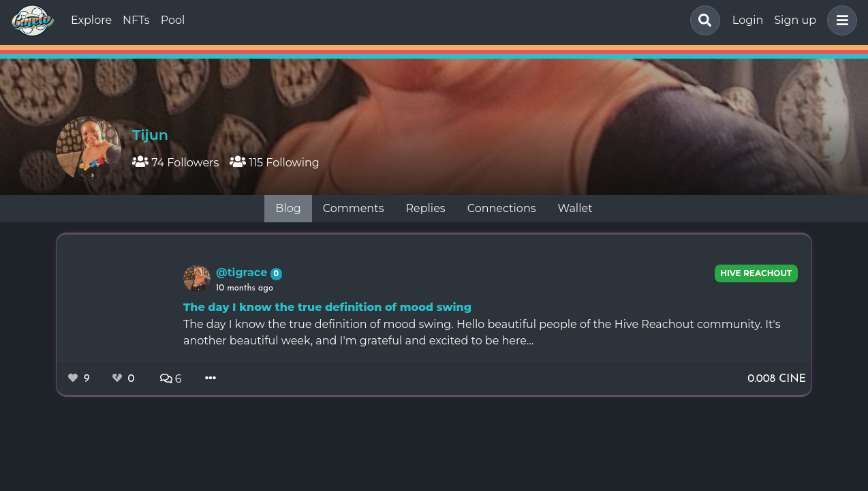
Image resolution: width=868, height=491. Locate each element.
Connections (502, 208)
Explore (91, 20)
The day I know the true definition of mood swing (327, 307)
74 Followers (175, 163)
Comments (354, 208)
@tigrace (243, 272)
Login (748, 20)
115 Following (274, 163)
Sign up (795, 20)
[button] (839, 20)
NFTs (136, 20)
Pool (173, 20)
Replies (425, 208)
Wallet (575, 208)
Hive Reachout (756, 273)
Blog (288, 208)
